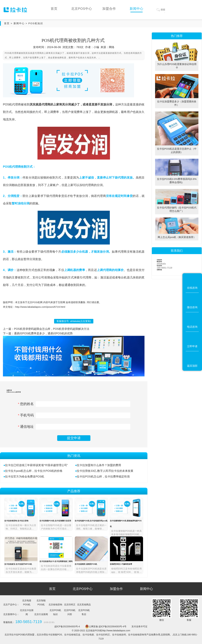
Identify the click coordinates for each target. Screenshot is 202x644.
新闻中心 (19, 23)
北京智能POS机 (41, 602)
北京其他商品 (84, 605)
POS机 (7, 104)
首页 (7, 23)
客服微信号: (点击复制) (74, 321)
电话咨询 (177, 267)
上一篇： (8, 329)
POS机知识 (36, 23)
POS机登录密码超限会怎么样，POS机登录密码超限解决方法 (52, 329)
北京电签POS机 (27, 602)
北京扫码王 (70, 605)
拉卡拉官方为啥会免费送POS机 (25, 477)
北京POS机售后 (84, 612)
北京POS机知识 (55, 612)
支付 (142, 270)
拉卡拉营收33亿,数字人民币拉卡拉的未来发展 (105, 471)
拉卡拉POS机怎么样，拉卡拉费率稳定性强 (103, 477)
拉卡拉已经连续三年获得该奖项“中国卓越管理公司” (36, 465)
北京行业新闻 (41, 614)
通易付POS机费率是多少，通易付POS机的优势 (43, 333)
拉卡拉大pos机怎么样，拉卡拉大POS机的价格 (34, 471)
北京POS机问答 (70, 612)
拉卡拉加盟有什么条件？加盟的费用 (99, 465)
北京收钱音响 (55, 605)
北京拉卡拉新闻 (27, 612)
